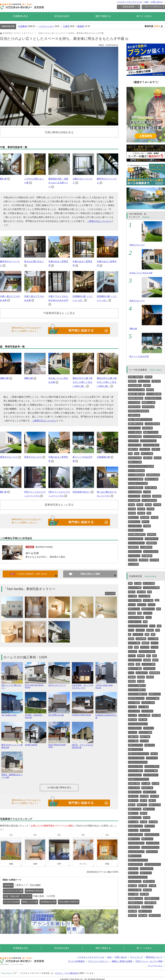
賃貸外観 (132, 681)
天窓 (158, 630)
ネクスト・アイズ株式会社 (67, 973)
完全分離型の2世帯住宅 (137, 534)
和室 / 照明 (132, 911)
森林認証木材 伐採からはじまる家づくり (58, 183)
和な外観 (155, 517)
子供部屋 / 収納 (150, 903)
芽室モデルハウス (9, 457)
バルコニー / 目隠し (136, 771)
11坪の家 (132, 509)
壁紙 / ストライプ (135, 818)
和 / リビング (150, 826)
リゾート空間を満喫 (154, 394)
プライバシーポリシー (98, 961)
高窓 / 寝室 (144, 894)
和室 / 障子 (132, 915)
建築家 (81, 26)
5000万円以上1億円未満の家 (139, 411)
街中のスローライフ (59, 684)
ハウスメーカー (46, 26)
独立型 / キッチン (148, 609)
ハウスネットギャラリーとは (129, 2)
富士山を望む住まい (34, 261)
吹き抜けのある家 (135, 458)
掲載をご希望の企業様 (122, 961)
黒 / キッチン (133, 873)
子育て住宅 (156, 381)
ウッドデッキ (138, 634)
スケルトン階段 (134, 643)
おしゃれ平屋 (133, 564)
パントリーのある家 (136, 479)
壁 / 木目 (147, 818)
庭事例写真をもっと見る (59, 505)
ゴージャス (133, 651)
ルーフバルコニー (135, 775)
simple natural (36, 744)
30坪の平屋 (143, 560)
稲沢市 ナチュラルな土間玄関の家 (83, 745)
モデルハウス (145, 449)
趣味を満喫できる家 (136, 424)
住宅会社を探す (62, 16)
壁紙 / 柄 (144, 813)
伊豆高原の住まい (81, 492)
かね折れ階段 (141, 639)
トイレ (149, 617)
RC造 (137, 454)
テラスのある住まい (136, 488)
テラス (131, 630)
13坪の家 (141, 509)
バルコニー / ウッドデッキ (138, 762)
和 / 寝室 (152, 886)
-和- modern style (12, 714)
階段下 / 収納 (145, 737)
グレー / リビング (153, 843)
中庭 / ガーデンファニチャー (139, 754)
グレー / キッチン (147, 869)
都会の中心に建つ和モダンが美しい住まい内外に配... (82, 382)
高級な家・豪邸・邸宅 (136, 394)
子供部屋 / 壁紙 (134, 907)
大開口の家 (148, 458)
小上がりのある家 (135, 437)
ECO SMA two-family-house (36, 685)
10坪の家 (157, 505)
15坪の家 (141, 513)
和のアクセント (134, 522)
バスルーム (148, 613)
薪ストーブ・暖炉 (135, 668)
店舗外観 (150, 677)
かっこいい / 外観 (135, 588)
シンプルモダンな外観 (151, 588)
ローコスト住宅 (134, 402)
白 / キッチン (133, 869)
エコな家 (147, 492)
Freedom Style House (83, 714)
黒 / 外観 (141, 681)
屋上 (130, 647)
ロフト (152, 626)
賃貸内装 (141, 677)
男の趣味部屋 (147, 556)
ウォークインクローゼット (138, 626)
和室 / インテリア (145, 911)
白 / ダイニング (134, 847)
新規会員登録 (129, 7)
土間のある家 (147, 428)
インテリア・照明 (148, 664)
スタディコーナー (135, 660)
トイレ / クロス (134, 711)
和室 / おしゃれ (147, 907)
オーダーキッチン (152, 539)
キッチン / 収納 (144, 715)
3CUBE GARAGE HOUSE (36, 715)
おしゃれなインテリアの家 (138, 483)
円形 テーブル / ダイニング (138, 860)
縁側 (147, 634)
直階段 (131, 639)
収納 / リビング (134, 839)
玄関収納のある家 (153, 475)
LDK (157, 600)
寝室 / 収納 (143, 720)
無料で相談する (103, 16)
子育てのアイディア (136, 530)
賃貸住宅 (147, 385)
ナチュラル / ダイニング (150, 847)
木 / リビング (145, 830)
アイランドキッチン (136, 539)
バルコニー (140, 630)
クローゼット (148, 728)
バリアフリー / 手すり (151, 445)
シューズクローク (135, 728)
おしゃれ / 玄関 (144, 596)
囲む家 (3, 179)
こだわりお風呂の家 (152, 424)
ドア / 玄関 (132, 596)
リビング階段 (153, 639)
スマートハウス (134, 496)
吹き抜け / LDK (147, 788)
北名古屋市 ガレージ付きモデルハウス (83, 685)
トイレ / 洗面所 (134, 703)
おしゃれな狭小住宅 (149, 500)
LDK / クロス (133, 800)
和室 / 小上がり (155, 915)
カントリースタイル (151, 551)
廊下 (148, 656)
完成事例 (23, 26)
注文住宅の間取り (135, 385)
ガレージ (155, 643)
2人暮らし (156, 449)
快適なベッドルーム (151, 432)
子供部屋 (147, 526)
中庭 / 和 (154, 754)
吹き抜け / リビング (136, 826)
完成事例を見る (21, 16)
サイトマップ (136, 957)
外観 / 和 (132, 592)
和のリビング (133, 517)
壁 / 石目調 (153, 822)
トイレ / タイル (147, 711)
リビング (132, 605)
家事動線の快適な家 (136, 398)
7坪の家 (132, 505)
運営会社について (154, 957)
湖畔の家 (4, 378)
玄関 (149, 592)
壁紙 (138, 664)
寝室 (159, 609)
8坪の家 (140, 505)
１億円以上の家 (134, 415)
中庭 (159, 626)
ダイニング (142, 605)
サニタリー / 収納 (153, 698)
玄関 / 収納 (156, 715)
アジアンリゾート (135, 551)
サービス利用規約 (76, 961)
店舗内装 (132, 677)
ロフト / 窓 (144, 741)
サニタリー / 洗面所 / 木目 (138, 694)
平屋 (130, 454)
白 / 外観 (138, 583)
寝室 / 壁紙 (143, 886)
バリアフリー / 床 (135, 445)
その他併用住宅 (146, 547)
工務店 (66, 26)
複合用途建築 (155, 673)
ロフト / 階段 (133, 741)
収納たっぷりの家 (135, 462)
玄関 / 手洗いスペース (136, 698)
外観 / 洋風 (141, 592)
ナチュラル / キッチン (153, 864)
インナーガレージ (135, 526)
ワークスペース (134, 556)
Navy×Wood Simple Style (59, 745)
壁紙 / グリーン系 (135, 809)
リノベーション (155, 966)
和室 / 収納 (143, 915)
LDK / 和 (144, 800)
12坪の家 (150, 509)
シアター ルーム (134, 428)
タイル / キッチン (135, 881)
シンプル (155, 647)
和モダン (145, 522)
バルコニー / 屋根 (151, 771)
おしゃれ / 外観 (149, 583)
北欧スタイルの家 (152, 479)
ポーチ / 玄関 (148, 600)
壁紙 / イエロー (149, 809)
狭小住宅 (148, 377)
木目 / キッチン (146, 873)
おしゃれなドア (142, 673)
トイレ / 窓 (132, 707)
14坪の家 (132, 513)
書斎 (155, 656)
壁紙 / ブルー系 (155, 805)
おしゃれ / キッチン (136, 864)
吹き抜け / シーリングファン (139, 779)
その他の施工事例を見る (59, 788)
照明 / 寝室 (147, 890)
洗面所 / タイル (155, 694)
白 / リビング (133, 830)
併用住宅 (150, 390)
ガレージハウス (144, 381)
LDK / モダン (133, 796)
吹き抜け (150, 630)
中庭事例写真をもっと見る (59, 313)
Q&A (146, 2)
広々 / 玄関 (146, 783)
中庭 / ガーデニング (136, 749)
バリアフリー (133, 441)
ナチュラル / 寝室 (135, 890)
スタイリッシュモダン (147, 651)
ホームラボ (32, 553)
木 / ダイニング (152, 852)
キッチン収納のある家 (136, 475)
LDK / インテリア (150, 792)
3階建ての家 (133, 449)
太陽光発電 (157, 496)
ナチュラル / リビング (136, 843)
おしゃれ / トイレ (135, 622)
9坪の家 (148, 505)
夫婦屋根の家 (103, 457)
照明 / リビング (147, 839)
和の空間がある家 (59, 714)
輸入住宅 (158, 458)
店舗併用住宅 (152, 543)
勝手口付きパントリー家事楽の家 (12, 745)
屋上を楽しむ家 (151, 488)
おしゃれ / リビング (152, 835)
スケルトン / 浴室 (148, 703)
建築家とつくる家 (148, 402)
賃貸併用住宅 (133, 547)
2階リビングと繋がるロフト (12, 685)
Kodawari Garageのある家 (106, 715)
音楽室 (131, 664)
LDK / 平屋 (154, 796)
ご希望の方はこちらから (99, 221)
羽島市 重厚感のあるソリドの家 (12, 775)
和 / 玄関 (155, 783)
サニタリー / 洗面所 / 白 (137, 686)
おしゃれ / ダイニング (136, 852)
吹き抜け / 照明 (134, 783)
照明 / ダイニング (135, 856)
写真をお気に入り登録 (90, 574)
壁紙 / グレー (142, 805)
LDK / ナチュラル (135, 792)
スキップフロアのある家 (152, 437)
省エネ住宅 (146, 496)
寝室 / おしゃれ (149, 881)
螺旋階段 (145, 643)
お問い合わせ (157, 2)
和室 (149, 513)
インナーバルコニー (151, 775)
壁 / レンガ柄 (133, 822)
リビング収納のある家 (136, 471)
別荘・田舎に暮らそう (153, 398)
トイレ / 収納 (144, 707)
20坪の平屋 (154, 560)
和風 (136, 647)
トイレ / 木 (132, 715)
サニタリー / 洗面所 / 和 (137, 690)
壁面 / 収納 (132, 720)
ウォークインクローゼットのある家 (141, 466)
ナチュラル (145, 647)
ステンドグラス (149, 668)
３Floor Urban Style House (106, 685)
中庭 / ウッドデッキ (136, 745)
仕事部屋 (147, 660)
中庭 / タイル (150, 745)
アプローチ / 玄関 (135, 600)
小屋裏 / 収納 (133, 737)
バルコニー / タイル (136, 766)
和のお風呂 (145, 517)
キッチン (152, 605)
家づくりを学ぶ (144, 16)
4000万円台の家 (148, 407)
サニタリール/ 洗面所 (136, 617)
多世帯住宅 (152, 534)
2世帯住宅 (132, 381)
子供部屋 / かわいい (152, 898)
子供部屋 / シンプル (136, 898)
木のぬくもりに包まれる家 (141, 273)
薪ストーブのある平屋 (139, 356)
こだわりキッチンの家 (136, 390)
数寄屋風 (141, 656)
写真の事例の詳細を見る (59, 132)
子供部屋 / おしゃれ (136, 903)
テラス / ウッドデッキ (136, 758)
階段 (153, 634)
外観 (130, 583)
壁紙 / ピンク (133, 813)
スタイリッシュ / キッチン (138, 877)
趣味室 (155, 660)
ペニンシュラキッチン (136, 543)
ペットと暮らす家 (135, 432)
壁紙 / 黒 (132, 805)
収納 (145, 622)
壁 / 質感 (144, 822)
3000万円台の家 (134, 407)
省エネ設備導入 (134, 500)
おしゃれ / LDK (134, 788)
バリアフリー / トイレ (148, 441)
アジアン (132, 656)
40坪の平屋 (133, 560)
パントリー (133, 732)
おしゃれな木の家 (135, 492)
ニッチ (131, 673)
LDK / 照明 (144, 796)
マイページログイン (153, 7)
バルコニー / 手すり (152, 766)
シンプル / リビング (136, 835)
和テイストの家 (147, 454)
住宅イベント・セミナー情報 (149, 961)
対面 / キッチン (134, 609)
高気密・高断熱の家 (136, 377)
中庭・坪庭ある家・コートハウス (140, 419)
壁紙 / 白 (152, 800)
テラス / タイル (152, 758)
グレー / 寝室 (133, 894)
